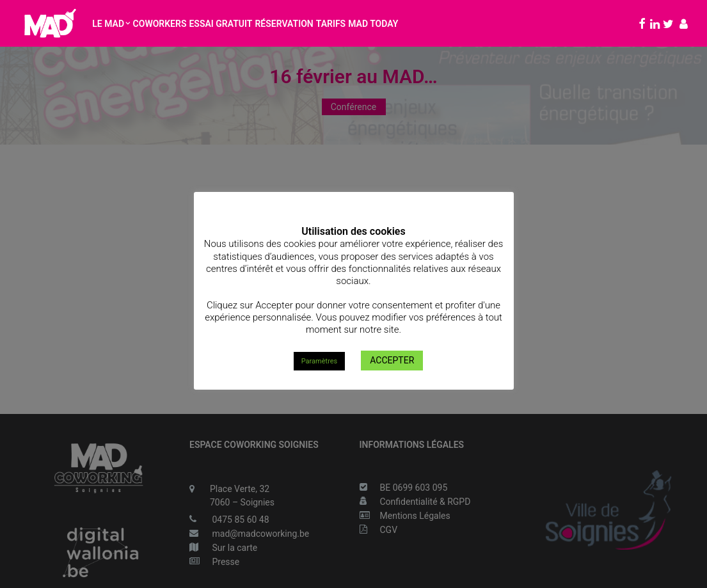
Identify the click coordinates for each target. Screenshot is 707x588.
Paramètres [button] (320, 361)
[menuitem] (111, 23)
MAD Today (373, 24)
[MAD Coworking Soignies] (50, 23)
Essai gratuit (220, 24)
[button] (640, 23)
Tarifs (331, 24)
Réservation (284, 24)
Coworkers (160, 24)
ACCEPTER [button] (392, 360)
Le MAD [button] (111, 24)
